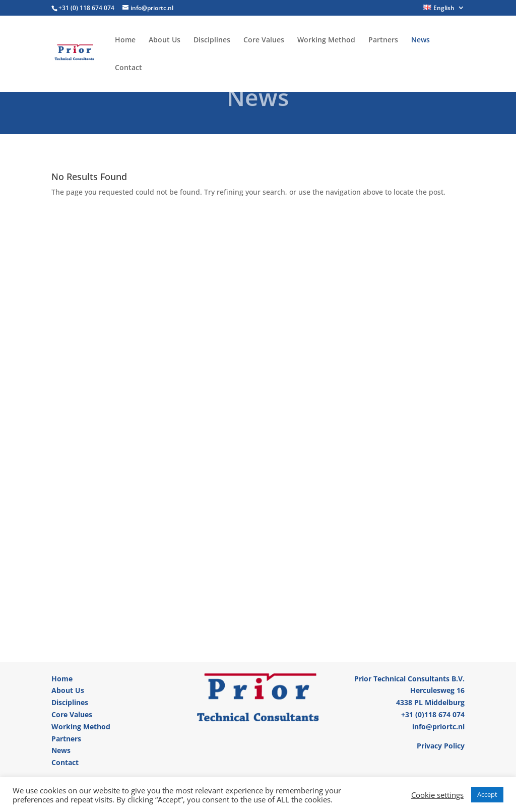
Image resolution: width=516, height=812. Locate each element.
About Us (165, 40)
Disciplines (212, 40)
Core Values (264, 40)
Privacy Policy (441, 746)
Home (125, 40)
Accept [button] (487, 794)
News (421, 40)
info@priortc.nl (438, 727)
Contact (128, 68)
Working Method (326, 40)
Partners (383, 40)
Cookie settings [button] (437, 795)
